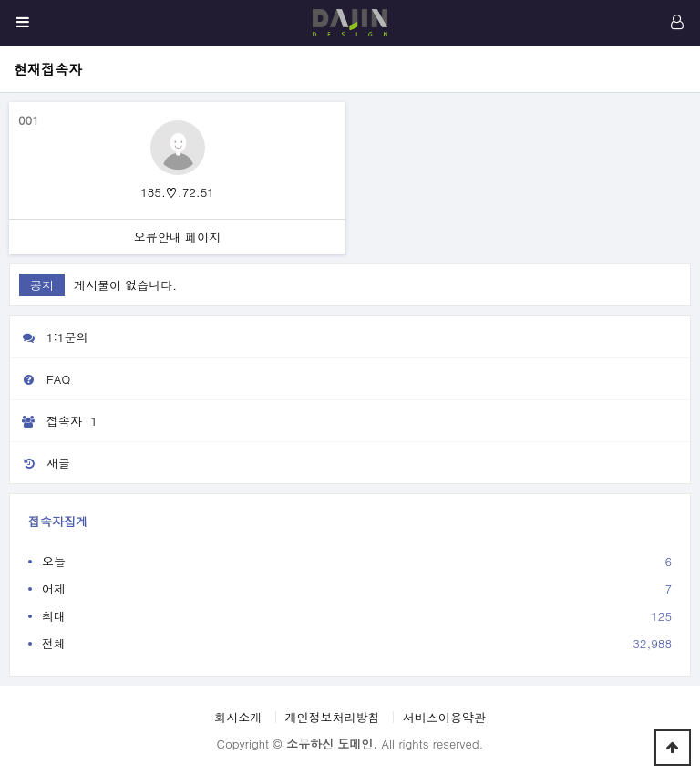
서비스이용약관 (444, 717)
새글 (40, 463)
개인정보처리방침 (333, 717)
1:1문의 (49, 337)
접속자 (56, 421)
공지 (42, 285)
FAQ (40, 379)
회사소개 (238, 717)
